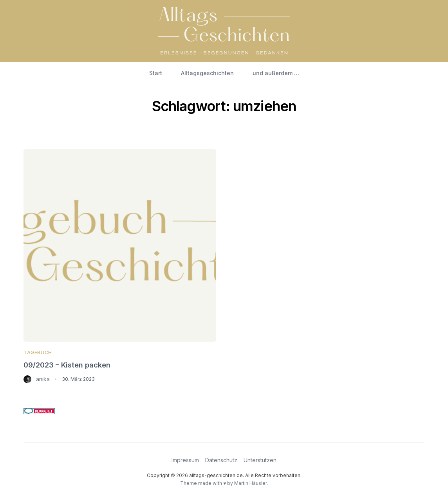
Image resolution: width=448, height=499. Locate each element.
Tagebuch (38, 352)
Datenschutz (221, 460)
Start (156, 73)
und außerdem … (276, 73)
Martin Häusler (250, 483)
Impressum (185, 460)
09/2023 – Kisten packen (67, 365)
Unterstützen (260, 460)
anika (43, 379)
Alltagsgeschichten (207, 73)
